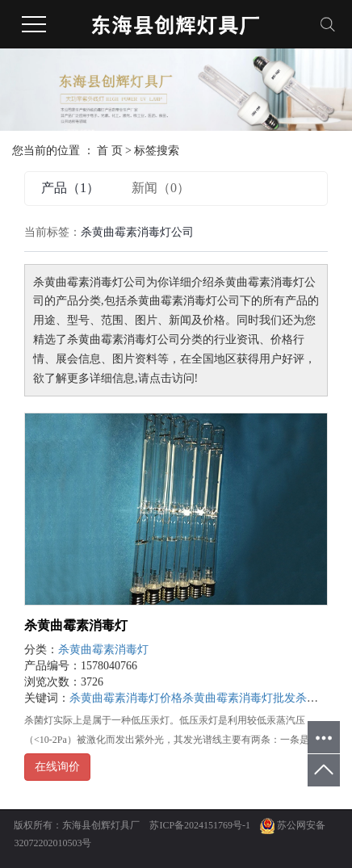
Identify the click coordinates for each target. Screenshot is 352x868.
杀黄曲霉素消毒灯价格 (126, 698)
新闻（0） (161, 188)
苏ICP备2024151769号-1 (200, 825)
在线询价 (57, 767)
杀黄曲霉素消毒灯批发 (239, 698)
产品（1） (70, 188)
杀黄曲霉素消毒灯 (76, 625)
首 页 (110, 151)
